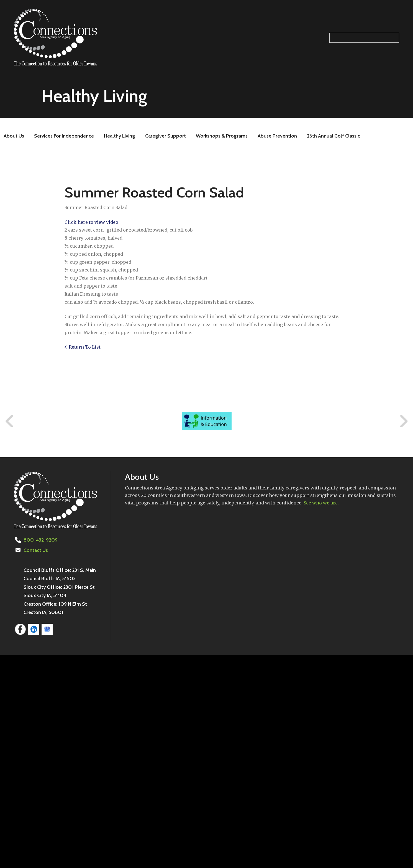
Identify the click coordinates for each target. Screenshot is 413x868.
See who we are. (321, 503)
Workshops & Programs (222, 136)
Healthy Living (120, 136)
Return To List (85, 347)
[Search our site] (364, 38)
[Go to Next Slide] (403, 421)
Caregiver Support (166, 136)
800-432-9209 (41, 540)
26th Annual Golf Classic (334, 136)
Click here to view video (91, 222)
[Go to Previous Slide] (10, 421)
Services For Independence (64, 136)
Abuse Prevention (277, 136)
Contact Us (36, 550)
